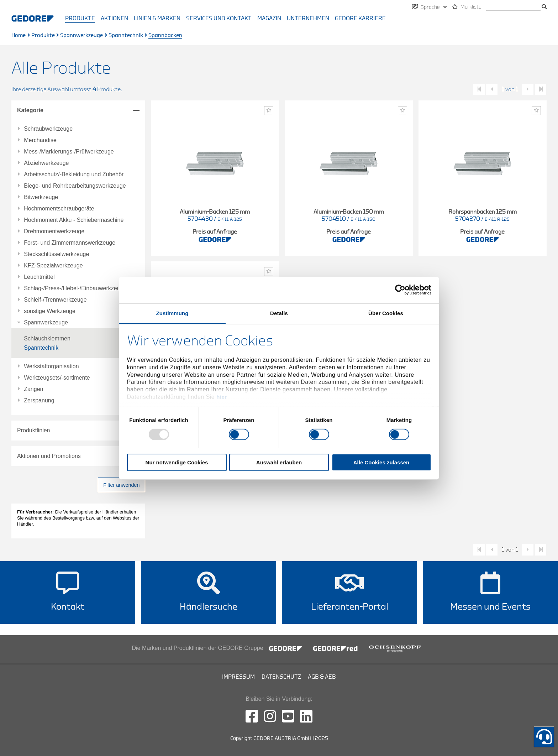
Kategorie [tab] (30, 110)
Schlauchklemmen (47, 338)
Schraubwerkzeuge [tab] (48, 129)
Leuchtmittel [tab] (39, 277)
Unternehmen (308, 19)
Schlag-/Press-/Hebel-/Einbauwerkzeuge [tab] (75, 288)
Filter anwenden (121, 485)
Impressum (238, 677)
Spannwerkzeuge (81, 35)
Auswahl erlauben (279, 462)
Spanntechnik (126, 35)
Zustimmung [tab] (172, 313)
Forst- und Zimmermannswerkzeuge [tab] (70, 243)
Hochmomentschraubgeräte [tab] (59, 209)
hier (222, 397)
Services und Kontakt (219, 19)
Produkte (80, 19)
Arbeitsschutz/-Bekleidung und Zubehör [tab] (74, 174)
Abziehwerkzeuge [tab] (46, 163)
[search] (513, 7)
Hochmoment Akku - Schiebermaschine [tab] (74, 220)
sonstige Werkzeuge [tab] (50, 311)
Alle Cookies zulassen (381, 462)
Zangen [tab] (33, 389)
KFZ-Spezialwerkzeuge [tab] (53, 266)
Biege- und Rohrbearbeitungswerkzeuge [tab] (75, 186)
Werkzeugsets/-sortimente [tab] (57, 378)
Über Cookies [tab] (386, 313)
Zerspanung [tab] (39, 401)
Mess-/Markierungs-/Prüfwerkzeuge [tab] (69, 152)
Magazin (269, 19)
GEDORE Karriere (360, 19)
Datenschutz (281, 677)
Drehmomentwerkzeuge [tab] (54, 231)
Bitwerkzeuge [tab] (41, 197)
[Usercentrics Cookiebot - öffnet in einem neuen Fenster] (400, 290)
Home (19, 35)
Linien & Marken (157, 19)
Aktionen (114, 19)
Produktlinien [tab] (34, 430)
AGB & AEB (322, 677)
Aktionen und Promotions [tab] (49, 456)
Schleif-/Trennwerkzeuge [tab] (55, 300)
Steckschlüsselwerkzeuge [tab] (56, 254)
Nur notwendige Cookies (177, 462)
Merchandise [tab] (40, 140)
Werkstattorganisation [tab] (51, 366)
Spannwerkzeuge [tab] (46, 323)
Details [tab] (279, 313)
